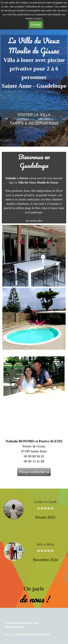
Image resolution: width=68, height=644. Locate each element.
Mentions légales (15, 627)
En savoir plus (34, 221)
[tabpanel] (34, 63)
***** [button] (45, 509)
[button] (15, 509)
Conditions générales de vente (22, 623)
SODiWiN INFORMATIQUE (33, 635)
